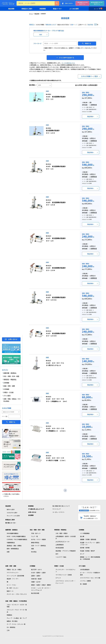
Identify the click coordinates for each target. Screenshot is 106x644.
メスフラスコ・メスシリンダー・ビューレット (66, 582)
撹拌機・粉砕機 (85, 548)
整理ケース (10, 591)
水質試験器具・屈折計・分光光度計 (66, 537)
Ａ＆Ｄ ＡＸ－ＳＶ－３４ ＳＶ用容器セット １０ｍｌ (56, 429)
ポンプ (82, 554)
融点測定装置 (35, 593)
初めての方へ (69, 3)
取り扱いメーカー (11, 523)
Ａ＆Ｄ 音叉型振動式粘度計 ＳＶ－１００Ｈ (56, 333)
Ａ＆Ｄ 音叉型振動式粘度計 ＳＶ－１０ (56, 97)
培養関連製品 (11, 543)
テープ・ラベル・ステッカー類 (16, 624)
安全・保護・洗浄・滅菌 (37, 530)
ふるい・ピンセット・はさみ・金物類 (17, 606)
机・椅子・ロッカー (13, 588)
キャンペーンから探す (13, 516)
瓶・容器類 (83, 584)
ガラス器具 (82, 566)
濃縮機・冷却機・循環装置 (88, 539)
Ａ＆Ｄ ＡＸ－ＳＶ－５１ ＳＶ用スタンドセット (55, 363)
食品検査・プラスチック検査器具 (66, 551)
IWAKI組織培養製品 (13, 533)
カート (98, 8)
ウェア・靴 (34, 536)
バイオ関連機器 (85, 533)
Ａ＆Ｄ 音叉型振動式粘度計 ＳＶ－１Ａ (56, 167)
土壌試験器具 (60, 545)
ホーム (31, 14)
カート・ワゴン (11, 585)
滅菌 (32, 549)
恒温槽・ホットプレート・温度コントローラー (90, 544)
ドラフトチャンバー (13, 573)
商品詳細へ (91, 116)
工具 (8, 630)
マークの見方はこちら (68, 63)
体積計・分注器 (59, 566)
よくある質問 (74, 9)
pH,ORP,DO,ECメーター (63, 542)
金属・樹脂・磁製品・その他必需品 (16, 601)
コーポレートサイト (58, 512)
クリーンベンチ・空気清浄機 (15, 576)
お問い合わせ (13, 339)
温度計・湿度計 (36, 576)
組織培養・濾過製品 (11, 530)
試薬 (8, 552)
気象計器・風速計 (36, 579)
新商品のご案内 (27, 9)
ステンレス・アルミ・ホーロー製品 (17, 611)
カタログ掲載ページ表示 (90, 76)
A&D (41, 34)
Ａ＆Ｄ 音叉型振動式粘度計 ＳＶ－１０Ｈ (56, 268)
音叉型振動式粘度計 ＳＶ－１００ (53, 131)
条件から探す (11, 509)
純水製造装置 (60, 548)
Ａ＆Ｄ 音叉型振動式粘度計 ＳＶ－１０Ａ (56, 202)
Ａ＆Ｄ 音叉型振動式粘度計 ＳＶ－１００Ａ (56, 298)
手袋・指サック (36, 533)
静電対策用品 (35, 543)
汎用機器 (81, 530)
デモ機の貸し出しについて (36, 509)
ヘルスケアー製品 (61, 557)
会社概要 (31, 515)
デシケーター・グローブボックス (17, 594)
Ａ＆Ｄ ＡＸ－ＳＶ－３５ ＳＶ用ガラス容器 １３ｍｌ (56, 458)
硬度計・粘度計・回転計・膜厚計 (41, 585)
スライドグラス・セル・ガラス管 (90, 578)
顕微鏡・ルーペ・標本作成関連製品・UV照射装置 (90, 558)
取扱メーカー (58, 9)
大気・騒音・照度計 (62, 533)
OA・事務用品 (11, 627)
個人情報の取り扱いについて (61, 506)
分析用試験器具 (85, 570)
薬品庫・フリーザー (13, 579)
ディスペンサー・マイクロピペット (66, 571)
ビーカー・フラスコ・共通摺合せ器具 (90, 574)
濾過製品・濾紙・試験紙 (14, 546)
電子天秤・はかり (36, 570)
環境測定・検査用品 (60, 530)
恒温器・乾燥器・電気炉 (87, 551)
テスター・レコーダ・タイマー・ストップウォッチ (41, 589)
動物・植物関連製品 (13, 549)
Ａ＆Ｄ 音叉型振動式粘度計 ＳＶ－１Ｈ (56, 238)
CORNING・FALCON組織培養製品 (17, 539)
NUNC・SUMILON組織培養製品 (16, 536)
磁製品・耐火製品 (12, 621)
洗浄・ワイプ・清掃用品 (38, 546)
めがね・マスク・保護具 (38, 539)
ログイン (82, 3)
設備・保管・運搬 (11, 566)
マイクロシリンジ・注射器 (64, 575)
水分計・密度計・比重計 (38, 573)
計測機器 (32, 566)
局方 (57, 554)
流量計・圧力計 (36, 582)
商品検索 (11, 9)
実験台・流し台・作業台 (14, 570)
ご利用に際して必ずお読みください (11, 495)
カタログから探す (12, 513)
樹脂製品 (9, 615)
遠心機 (82, 536)
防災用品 (34, 552)
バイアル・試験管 (85, 581)
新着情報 (43, 9)
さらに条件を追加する (66, 58)
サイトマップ (56, 509)
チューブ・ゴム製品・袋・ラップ (17, 618)
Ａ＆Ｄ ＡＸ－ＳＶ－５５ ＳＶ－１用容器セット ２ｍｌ (57, 399)
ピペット (58, 578)
